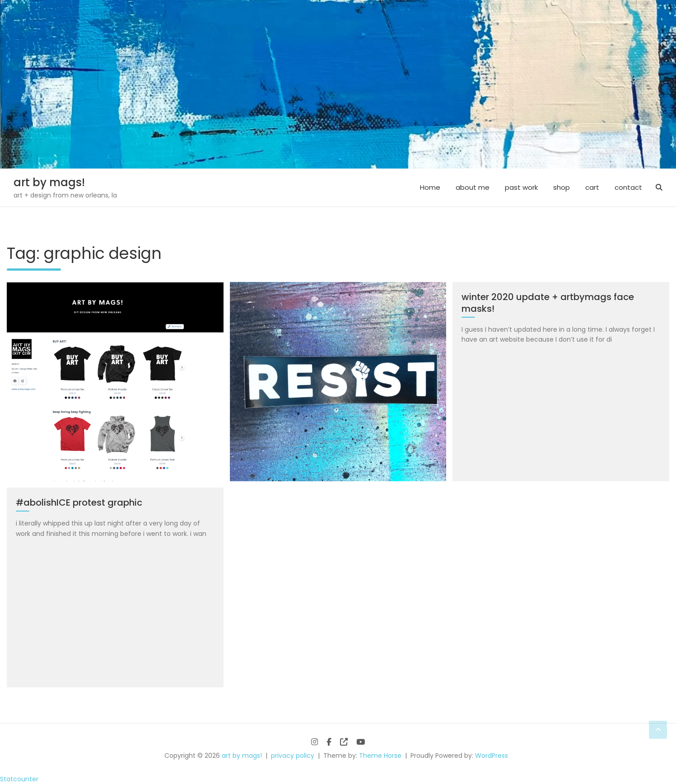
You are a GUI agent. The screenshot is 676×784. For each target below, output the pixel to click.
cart (592, 187)
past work (521, 187)
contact (628, 187)
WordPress (492, 756)
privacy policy (293, 756)
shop (562, 187)
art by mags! (49, 182)
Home (430, 187)
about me (473, 187)
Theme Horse (380, 756)
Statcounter (19, 779)
